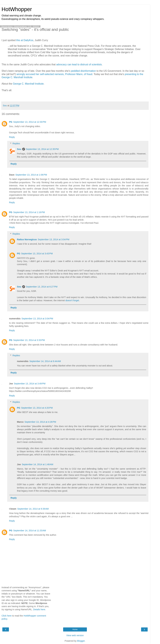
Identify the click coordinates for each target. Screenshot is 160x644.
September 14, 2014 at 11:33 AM (30, 531)
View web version (75, 635)
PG (11, 122)
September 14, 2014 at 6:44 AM (45, 361)
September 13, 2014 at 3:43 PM (37, 254)
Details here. (39, 609)
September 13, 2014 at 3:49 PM (30, 384)
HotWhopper (17, 9)
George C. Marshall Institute (28, 84)
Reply (12, 137)
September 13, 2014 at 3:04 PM (54, 239)
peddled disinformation (83, 71)
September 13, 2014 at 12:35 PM (42, 149)
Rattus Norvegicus (27, 239)
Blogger (81, 641)
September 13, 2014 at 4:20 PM (37, 408)
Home (75, 629)
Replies (16, 143)
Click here (7, 616)
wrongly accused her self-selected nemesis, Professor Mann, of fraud (54, 74)
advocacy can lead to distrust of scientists (79, 64)
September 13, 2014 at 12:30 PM (30, 122)
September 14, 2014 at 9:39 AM (33, 509)
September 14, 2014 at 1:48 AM (37, 464)
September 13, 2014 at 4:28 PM (40, 422)
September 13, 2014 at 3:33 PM (29, 340)
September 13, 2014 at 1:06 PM (31, 175)
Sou (19, 149)
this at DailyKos (25, 40)
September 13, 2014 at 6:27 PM (42, 287)
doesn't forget (72, 300)
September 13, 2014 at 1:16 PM (29, 212)
